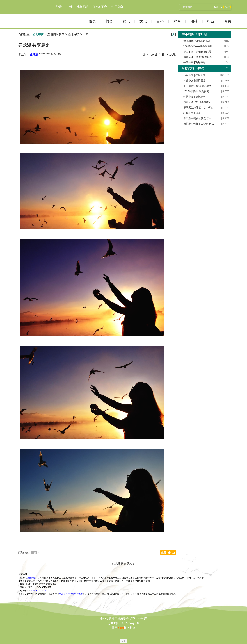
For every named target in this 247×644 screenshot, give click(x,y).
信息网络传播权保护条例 (71, 594)
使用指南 (117, 7)
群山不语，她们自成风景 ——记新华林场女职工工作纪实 (199, 52)
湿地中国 (28, 14)
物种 (194, 21)
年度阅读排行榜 (193, 69)
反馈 (123, 641)
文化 (143, 21)
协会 (109, 21)
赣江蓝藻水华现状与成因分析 (199, 102)
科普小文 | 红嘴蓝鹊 (194, 75)
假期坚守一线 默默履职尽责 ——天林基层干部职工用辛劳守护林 (199, 57)
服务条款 (31, 578)
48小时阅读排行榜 (195, 34)
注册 (69, 7)
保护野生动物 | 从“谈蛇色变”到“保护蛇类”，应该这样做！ (199, 124)
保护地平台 (100, 7)
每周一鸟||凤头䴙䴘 (194, 62)
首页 (92, 21)
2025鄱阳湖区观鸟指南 (196, 91)
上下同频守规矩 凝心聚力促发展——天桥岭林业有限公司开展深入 (199, 86)
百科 (160, 21)
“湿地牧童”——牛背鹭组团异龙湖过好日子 (199, 46)
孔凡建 (34, 54)
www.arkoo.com (38, 591)
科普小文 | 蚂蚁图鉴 (194, 81)
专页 (228, 21)
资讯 (126, 21)
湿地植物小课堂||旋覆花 (197, 41)
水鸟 (177, 21)
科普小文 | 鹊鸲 (192, 113)
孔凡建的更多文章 (123, 563)
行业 (211, 21)
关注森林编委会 (119, 619)
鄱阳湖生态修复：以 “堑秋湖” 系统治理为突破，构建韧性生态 (199, 108)
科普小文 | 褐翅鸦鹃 (194, 97)
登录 (59, 7)
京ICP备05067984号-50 (124, 623)
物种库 (143, 619)
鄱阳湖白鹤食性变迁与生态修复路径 (199, 118)
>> (227, 68)
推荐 (168, 553)
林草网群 (82, 7)
